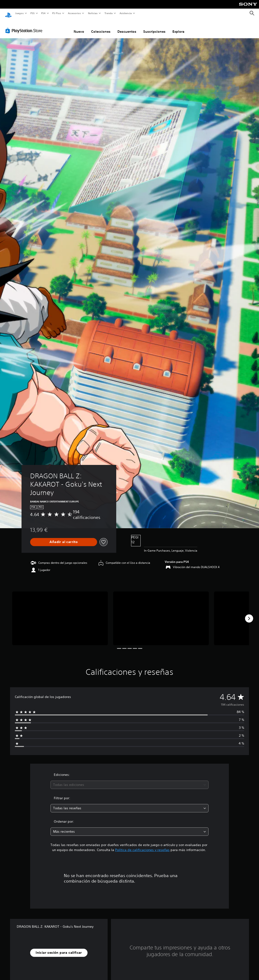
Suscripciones (154, 27)
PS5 (33, 13)
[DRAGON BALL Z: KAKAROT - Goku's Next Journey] (60, 614)
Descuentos (127, 27)
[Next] (249, 614)
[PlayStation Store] (25, 26)
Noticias (93, 13)
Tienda (109, 13)
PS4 (44, 13)
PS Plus (57, 13)
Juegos (19, 13)
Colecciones (101, 27)
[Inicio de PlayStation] (8, 13)
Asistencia (126, 13)
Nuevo (79, 27)
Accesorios (74, 13)
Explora (178, 27)
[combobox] (129, 780)
